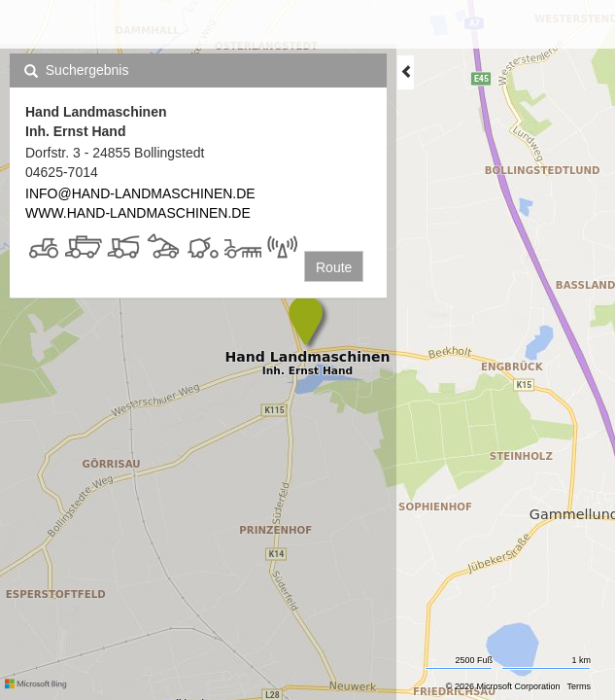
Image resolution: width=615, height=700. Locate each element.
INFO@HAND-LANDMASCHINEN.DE (140, 193)
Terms (580, 686)
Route (334, 267)
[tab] (198, 70)
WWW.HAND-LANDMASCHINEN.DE (138, 213)
